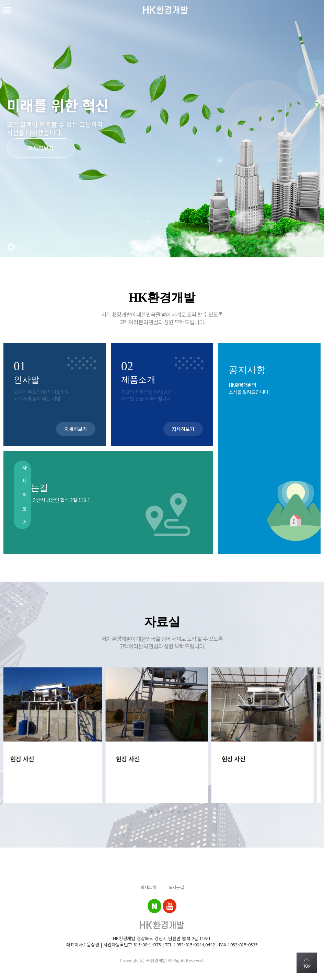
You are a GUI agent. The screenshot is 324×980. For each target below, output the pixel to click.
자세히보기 (41, 148)
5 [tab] (165, 812)
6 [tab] (172, 812)
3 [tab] (152, 812)
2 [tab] (145, 812)
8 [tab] (186, 812)
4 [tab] (159, 812)
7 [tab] (179, 812)
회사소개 (148, 887)
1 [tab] (138, 812)
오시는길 (176, 887)
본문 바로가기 (0, 0)
